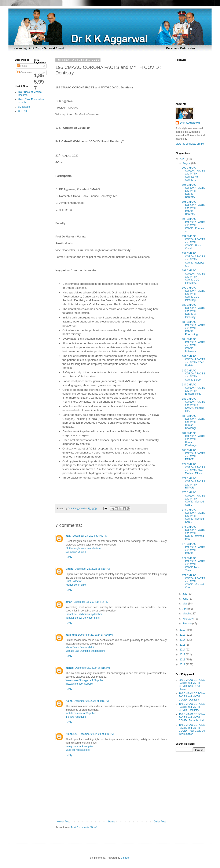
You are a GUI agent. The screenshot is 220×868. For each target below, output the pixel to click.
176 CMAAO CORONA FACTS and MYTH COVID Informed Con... (193, 533)
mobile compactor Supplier (81, 713)
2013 (183, 654)
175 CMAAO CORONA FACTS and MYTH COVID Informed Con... (193, 499)
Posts (22, 66)
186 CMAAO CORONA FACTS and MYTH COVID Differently (193, 345)
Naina (69, 701)
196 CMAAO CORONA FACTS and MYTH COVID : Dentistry (193, 191)
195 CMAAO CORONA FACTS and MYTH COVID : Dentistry (193, 208)
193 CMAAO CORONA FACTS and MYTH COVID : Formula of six (192, 717)
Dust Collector (74, 581)
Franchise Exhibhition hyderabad (84, 614)
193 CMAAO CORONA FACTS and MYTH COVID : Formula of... (193, 225)
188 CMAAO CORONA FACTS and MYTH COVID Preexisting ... (193, 328)
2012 (183, 660)
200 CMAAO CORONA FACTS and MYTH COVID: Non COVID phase (192, 684)
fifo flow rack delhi (76, 717)
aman (69, 602)
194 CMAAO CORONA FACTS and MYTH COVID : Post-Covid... (193, 242)
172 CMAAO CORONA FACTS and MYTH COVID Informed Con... (193, 582)
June (186, 599)
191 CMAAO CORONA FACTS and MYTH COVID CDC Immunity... (193, 277)
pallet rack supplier (76, 552)
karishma (71, 635)
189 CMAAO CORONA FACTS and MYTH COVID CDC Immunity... (193, 311)
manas (70, 668)
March (186, 614)
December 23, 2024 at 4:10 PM (92, 569)
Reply (69, 557)
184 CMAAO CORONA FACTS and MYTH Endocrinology (193, 389)
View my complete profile (190, 144)
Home (112, 822)
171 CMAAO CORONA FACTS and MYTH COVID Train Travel (193, 564)
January (187, 624)
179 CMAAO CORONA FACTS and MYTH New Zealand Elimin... (193, 469)
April (185, 609)
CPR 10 (22, 111)
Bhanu (69, 569)
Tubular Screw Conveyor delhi (82, 618)
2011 (183, 664)
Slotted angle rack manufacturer (84, 548)
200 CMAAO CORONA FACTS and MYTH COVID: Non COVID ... (193, 174)
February (188, 619)
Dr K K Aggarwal (190, 123)
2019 (183, 630)
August (187, 163)
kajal (68, 536)
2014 (183, 650)
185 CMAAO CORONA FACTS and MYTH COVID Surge (193, 375)
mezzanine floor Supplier (80, 684)
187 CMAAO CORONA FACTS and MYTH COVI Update (193, 361)
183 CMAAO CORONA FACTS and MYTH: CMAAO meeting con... (193, 405)
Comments (25, 73)
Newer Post (63, 822)
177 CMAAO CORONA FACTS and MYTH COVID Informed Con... (193, 516)
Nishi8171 (71, 734)
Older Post (160, 822)
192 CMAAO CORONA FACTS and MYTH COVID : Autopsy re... (193, 260)
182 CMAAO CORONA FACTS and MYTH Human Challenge (193, 422)
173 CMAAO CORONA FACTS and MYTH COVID (193, 549)
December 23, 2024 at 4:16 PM (91, 602)
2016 (183, 645)
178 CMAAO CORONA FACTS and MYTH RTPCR (193, 483)
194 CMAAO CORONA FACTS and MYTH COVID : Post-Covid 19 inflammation (192, 729)
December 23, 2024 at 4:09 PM (90, 536)
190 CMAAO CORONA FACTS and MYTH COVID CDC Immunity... (193, 294)
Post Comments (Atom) (84, 828)
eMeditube (24, 107)
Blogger (125, 858)
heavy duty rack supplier (79, 746)
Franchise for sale (76, 585)
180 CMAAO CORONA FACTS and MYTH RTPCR (193, 455)
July (185, 594)
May (185, 604)
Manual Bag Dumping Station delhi (85, 651)
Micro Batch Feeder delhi (80, 647)
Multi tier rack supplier (78, 750)
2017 (183, 640)
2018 (183, 635)
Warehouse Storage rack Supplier (85, 680)
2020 (183, 159)
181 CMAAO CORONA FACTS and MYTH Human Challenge (193, 439)
